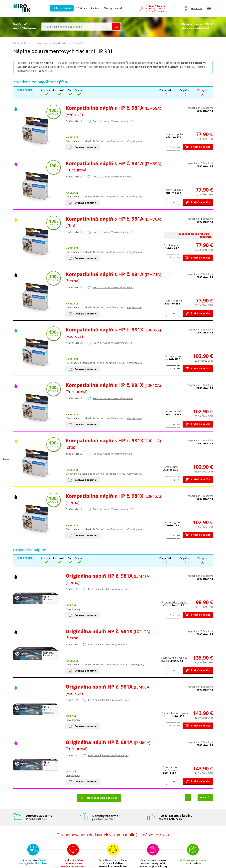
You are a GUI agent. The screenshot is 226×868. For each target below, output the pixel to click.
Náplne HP (78, 43)
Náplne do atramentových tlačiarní (52, 43)
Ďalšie (205, 797)
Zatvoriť (6, 459)
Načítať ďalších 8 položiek (102, 798)
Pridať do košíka (198, 147)
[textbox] (77, 27)
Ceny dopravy (135, 141)
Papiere (95, 8)
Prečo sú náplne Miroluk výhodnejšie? (113, 121)
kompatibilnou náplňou (176, 602)
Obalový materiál (113, 8)
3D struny (81, 8)
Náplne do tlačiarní (62, 8)
